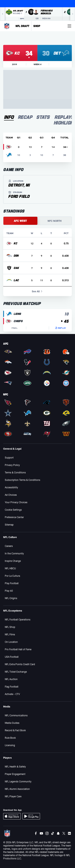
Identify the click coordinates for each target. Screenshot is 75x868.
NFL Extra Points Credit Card (20, 664)
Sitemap (9, 525)
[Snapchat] (58, 833)
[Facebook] (36, 833)
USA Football (12, 657)
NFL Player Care (13, 796)
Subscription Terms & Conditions (22, 480)
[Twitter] (64, 833)
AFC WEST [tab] (20, 221)
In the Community (14, 553)
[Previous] (2, 14)
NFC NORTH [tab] (55, 221)
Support (9, 457)
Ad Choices (11, 495)
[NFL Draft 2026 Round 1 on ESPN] (14, 14)
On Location (11, 642)
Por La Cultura (12, 576)
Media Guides (12, 723)
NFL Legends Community (18, 781)
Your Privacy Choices (16, 502)
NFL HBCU (10, 568)
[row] (37, 243)
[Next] (73, 14)
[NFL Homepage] (7, 26)
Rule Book (10, 738)
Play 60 (9, 591)
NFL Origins (11, 598)
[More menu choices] (69, 26)
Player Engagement (15, 774)
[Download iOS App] (12, 816)
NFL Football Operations (18, 619)
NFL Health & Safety (15, 766)
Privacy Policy (12, 465)
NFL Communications (16, 715)
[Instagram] (47, 833)
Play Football (12, 583)
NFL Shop (10, 627)
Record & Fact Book (15, 730)
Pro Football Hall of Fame (18, 649)
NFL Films (10, 634)
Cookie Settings (13, 510)
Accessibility (11, 487)
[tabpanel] (37, 232)
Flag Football (12, 687)
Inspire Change (13, 561)
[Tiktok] (53, 833)
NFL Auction (11, 679)
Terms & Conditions (15, 472)
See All (37, 291)
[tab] (9, 117)
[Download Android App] (31, 816)
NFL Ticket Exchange (16, 672)
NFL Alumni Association (17, 789)
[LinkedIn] (69, 833)
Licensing (10, 745)
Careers (9, 546)
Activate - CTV (12, 694)
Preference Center (14, 517)
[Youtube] (41, 833)
